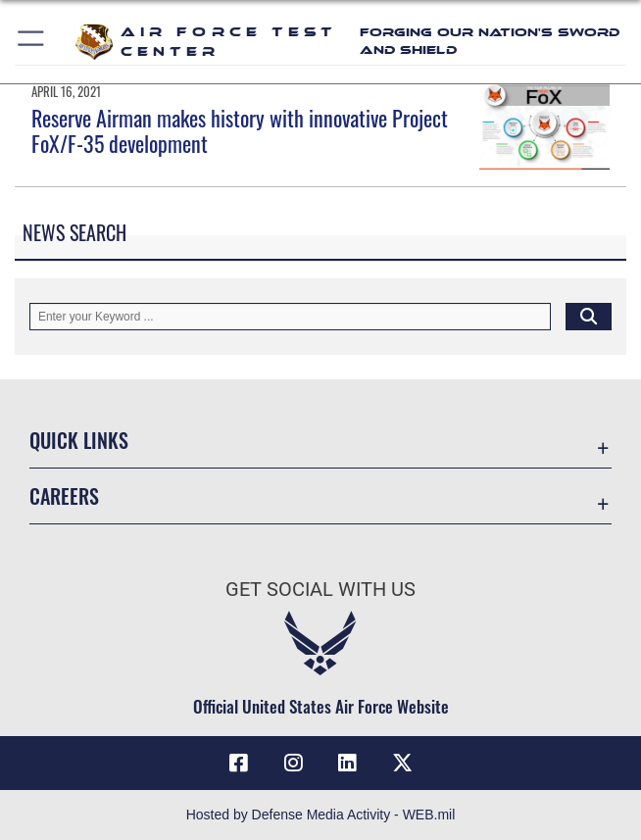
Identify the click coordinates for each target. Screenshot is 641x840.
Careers (64, 496)
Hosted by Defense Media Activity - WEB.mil (321, 815)
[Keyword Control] (290, 316)
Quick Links (79, 440)
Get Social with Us (320, 589)
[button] (32, 42)
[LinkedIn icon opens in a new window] (348, 763)
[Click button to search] (589, 316)
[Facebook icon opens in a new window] (239, 763)
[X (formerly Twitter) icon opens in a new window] (402, 763)
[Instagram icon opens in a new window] (293, 763)
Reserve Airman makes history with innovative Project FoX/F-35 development (240, 130)
